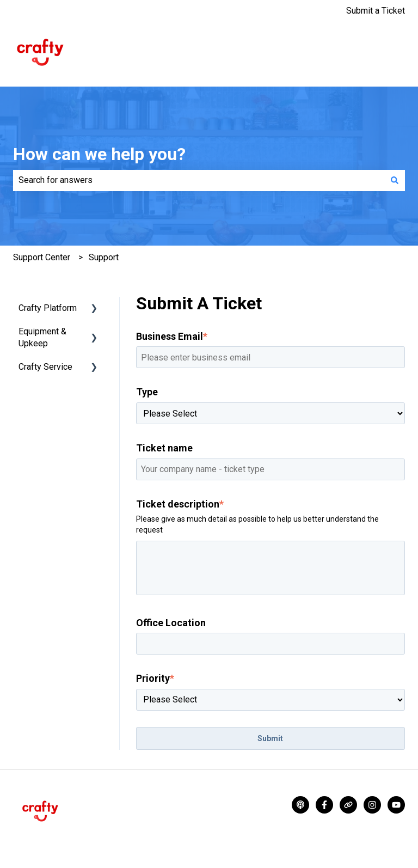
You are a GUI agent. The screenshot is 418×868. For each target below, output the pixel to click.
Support (104, 257)
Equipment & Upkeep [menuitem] (42, 337)
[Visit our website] (348, 805)
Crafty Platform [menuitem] (48, 308)
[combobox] (199, 180)
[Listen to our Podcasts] (300, 805)
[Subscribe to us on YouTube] (396, 805)
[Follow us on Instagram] (372, 805)
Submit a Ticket (376, 11)
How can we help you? (99, 154)
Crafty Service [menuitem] (45, 367)
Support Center (42, 257)
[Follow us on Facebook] (324, 805)
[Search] (395, 180)
